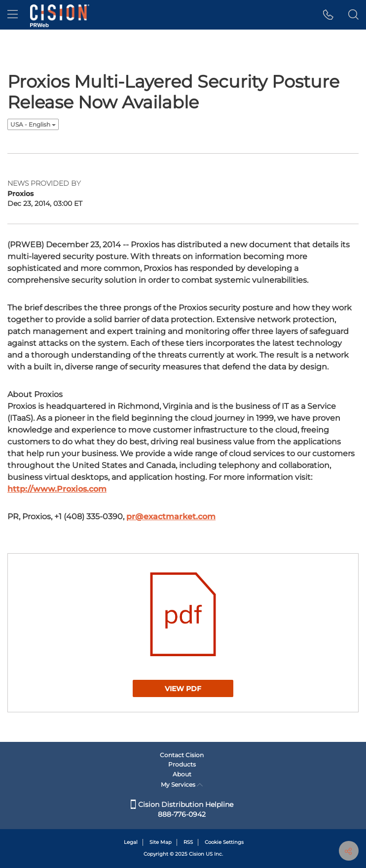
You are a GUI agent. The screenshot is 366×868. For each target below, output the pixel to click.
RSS (188, 842)
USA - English (33, 124)
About (182, 774)
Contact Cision (182, 755)
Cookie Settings (224, 842)
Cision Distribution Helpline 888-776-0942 (182, 809)
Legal (131, 842)
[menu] (13, 15)
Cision (197, 854)
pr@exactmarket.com (171, 517)
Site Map (161, 842)
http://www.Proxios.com (57, 489)
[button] (328, 15)
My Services (182, 785)
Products (182, 764)
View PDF (183, 689)
